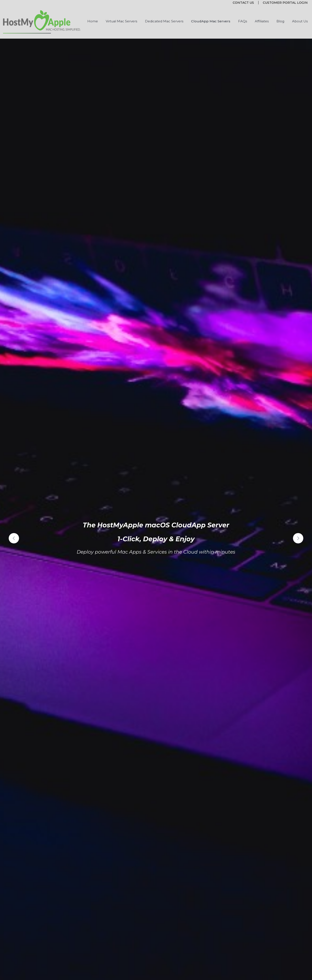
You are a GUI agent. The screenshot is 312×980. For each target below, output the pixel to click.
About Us (300, 15)
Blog (280, 15)
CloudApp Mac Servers (211, 15)
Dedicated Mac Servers (164, 15)
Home (93, 15)
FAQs (243, 15)
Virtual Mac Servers (121, 15)
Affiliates (262, 15)
